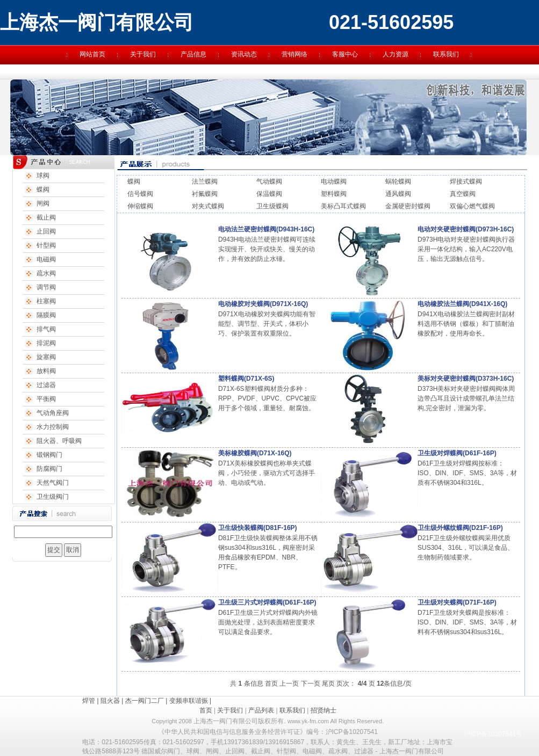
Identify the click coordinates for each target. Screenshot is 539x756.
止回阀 (46, 231)
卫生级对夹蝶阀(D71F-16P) (457, 602)
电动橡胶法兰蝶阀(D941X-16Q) (462, 304)
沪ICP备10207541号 (493, 734)
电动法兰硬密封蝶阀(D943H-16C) (266, 229)
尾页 (328, 684)
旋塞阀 (46, 357)
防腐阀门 (49, 469)
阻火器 (110, 701)
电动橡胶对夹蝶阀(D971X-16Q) (263, 304)
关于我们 (143, 54)
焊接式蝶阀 (466, 181)
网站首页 (92, 54)
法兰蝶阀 (205, 181)
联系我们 (446, 54)
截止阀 (46, 217)
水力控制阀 (53, 427)
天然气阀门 (53, 483)
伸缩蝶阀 (140, 206)
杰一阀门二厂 (145, 701)
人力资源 (396, 54)
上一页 (289, 684)
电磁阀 (46, 259)
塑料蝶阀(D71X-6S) (246, 379)
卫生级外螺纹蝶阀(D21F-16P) (460, 528)
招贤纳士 (324, 710)
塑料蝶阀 (334, 194)
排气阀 (46, 329)
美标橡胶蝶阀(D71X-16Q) (255, 453)
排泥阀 (46, 343)
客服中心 (345, 54)
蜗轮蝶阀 (398, 181)
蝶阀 (43, 190)
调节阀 (46, 287)
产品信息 (193, 54)
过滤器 (46, 385)
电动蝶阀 (334, 181)
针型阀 (46, 245)
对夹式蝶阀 (208, 206)
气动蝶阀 (269, 181)
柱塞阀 (46, 301)
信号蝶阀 (140, 194)
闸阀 (43, 203)
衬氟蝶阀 (205, 194)
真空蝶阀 (463, 194)
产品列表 (261, 710)
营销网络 (294, 54)
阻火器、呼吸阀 (59, 441)
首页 (271, 684)
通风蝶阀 (398, 194)
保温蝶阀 (269, 194)
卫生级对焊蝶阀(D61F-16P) (457, 453)
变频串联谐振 (189, 701)
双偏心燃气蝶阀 (472, 206)
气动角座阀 (53, 413)
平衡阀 (46, 399)
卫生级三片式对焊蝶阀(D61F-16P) (267, 602)
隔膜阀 (46, 315)
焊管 (89, 701)
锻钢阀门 (49, 455)
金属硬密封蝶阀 (408, 206)
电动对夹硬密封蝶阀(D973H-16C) (466, 229)
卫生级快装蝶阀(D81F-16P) (258, 528)
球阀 (43, 176)
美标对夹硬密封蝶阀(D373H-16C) (466, 379)
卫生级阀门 (53, 497)
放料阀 (46, 371)
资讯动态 (244, 54)
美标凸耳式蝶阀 (343, 206)
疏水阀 (46, 273)
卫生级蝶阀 (272, 206)
